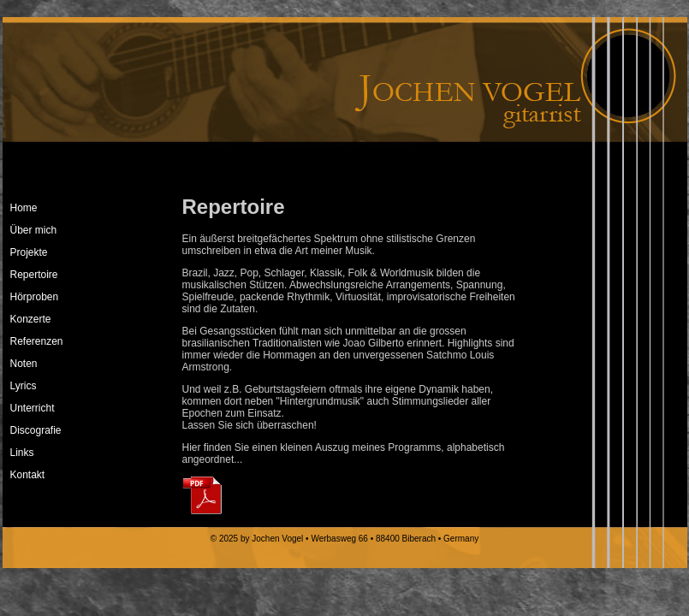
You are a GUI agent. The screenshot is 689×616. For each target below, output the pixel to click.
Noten (24, 364)
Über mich (34, 230)
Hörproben (35, 297)
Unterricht (33, 408)
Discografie (36, 430)
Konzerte (31, 319)
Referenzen (37, 341)
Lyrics (24, 386)
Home (24, 208)
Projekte (29, 252)
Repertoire (34, 275)
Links (22, 453)
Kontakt (28, 475)
